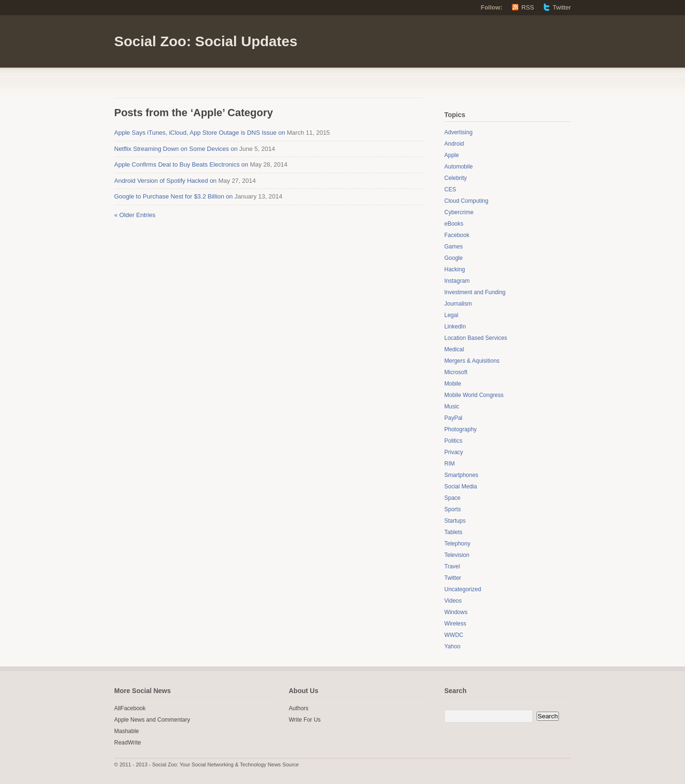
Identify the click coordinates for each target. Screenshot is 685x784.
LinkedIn (455, 327)
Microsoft (456, 372)
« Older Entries (135, 215)
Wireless (455, 624)
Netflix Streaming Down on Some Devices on (176, 149)
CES (450, 189)
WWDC (454, 635)
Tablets (453, 532)
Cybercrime (459, 212)
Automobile (459, 167)
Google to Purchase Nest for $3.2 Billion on (173, 196)
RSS (528, 7)
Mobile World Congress (474, 395)
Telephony (457, 544)
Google (454, 258)
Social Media (461, 486)
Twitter (562, 7)
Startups (455, 521)
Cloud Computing (466, 201)
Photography (460, 429)
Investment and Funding (475, 292)
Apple (452, 155)
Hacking (455, 269)
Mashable (127, 731)
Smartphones (461, 475)
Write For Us (305, 720)
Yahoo (452, 646)
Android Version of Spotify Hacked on (165, 181)
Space (452, 498)
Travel (452, 566)
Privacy (454, 452)
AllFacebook (130, 708)
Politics (453, 441)
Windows (456, 612)
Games (454, 247)
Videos (453, 601)
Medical (454, 349)
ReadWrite (127, 743)
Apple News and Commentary (152, 720)
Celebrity (455, 178)
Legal (451, 315)
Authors (298, 708)
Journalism (458, 304)
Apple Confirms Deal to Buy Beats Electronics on (181, 164)
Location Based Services (476, 338)
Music (452, 407)
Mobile (453, 384)
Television (457, 555)
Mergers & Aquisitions (472, 361)
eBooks (454, 224)
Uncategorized (463, 589)
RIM (450, 464)
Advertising (458, 132)
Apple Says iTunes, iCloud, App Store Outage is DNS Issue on (200, 133)
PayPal (453, 418)
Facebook (457, 235)
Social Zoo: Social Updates (206, 41)
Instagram (457, 281)
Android (454, 144)
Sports (453, 509)
